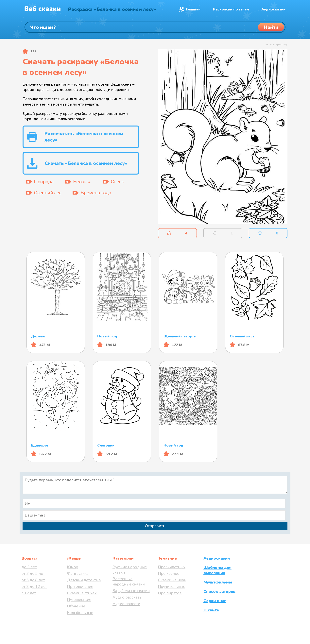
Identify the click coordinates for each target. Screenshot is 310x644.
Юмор (73, 567)
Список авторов (219, 592)
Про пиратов (170, 593)
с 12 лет (29, 593)
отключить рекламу (276, 44)
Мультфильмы (218, 582)
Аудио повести (126, 604)
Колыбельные (80, 613)
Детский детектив (84, 580)
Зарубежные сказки (131, 591)
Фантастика (78, 574)
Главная (193, 9)
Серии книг (215, 601)
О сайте (211, 610)
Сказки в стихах (82, 593)
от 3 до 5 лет (33, 574)
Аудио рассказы (127, 597)
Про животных (172, 567)
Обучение (76, 606)
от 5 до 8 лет (33, 580)
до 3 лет (29, 567)
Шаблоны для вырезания (217, 570)
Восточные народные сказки (129, 582)
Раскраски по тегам (231, 9)
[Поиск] (155, 27)
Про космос (168, 574)
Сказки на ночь (172, 580)
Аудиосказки (273, 9)
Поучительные (172, 587)
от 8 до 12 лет (34, 587)
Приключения (80, 587)
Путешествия (79, 600)
